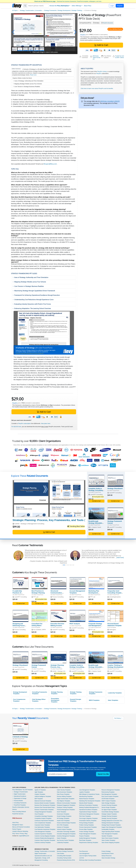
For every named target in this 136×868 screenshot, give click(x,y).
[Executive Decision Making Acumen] (59, 616)
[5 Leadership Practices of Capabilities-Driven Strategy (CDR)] (21, 583)
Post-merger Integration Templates (88, 818)
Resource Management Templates (111, 790)
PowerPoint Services (18, 814)
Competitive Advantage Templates (44, 816)
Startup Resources (106, 856)
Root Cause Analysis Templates (110, 796)
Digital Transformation (19, 794)
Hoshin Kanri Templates (63, 821)
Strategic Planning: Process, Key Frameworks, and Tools (57, 668)
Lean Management (84, 854)
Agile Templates (39, 792)
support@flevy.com (24, 836)
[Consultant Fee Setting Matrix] (40, 616)
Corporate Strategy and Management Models (95, 626)
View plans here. (46, 423)
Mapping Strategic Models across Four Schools (27, 84)
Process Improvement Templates (88, 827)
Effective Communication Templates (66, 803)
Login (112, 6)
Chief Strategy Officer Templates (39, 700)
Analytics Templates (40, 794)
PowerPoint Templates (19, 805)
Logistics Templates (85, 792)
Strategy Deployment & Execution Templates (113, 821)
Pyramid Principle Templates (76, 700)
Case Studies (60, 854)
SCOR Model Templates (108, 799)
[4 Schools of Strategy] (21, 729)
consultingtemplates (115, 597)
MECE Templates (94, 700)
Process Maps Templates (86, 829)
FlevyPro (83, 35)
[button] (13, 32)
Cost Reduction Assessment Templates (45, 829)
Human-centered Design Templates (66, 823)
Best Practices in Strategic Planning (38, 592)
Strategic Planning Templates (57, 693)
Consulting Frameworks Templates (40, 693)
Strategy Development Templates (20, 693)
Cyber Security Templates (64, 790)
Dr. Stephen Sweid (96, 527)
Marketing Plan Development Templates (90, 801)
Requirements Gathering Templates (89, 843)
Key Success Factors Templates (65, 840)
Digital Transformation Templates (66, 799)
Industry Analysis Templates (64, 829)
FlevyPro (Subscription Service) (21, 807)
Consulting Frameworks (19, 803)
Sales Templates (113, 700)
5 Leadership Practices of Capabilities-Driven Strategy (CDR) (19, 594)
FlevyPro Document (108, 23)
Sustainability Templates (108, 829)
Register (120, 6)
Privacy (22, 834)
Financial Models (18, 801)
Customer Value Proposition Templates (45, 840)
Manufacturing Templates (86, 796)
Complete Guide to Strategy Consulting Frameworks (96, 490)
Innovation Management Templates (66, 834)
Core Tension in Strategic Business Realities (26, 87)
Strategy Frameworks (50, 10)
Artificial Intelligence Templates (43, 796)
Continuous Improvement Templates (44, 821)
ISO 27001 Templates (63, 825)
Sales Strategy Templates (108, 803)
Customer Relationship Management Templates (45, 838)
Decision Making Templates (64, 796)
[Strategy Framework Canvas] (115, 514)
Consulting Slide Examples (64, 856)
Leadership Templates (115, 693)
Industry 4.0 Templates (63, 827)
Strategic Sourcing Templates (109, 818)
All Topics (15, 10)
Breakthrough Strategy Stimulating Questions (96, 523)
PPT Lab (36, 597)
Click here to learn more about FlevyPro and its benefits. (97, 88)
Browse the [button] (59, 6)
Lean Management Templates (87, 790)
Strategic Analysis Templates (109, 814)
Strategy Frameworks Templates (96, 693)
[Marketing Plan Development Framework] (96, 583)
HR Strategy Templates (63, 818)
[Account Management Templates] (77, 583)
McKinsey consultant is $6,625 (110, 101)
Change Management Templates (43, 812)
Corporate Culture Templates (42, 825)
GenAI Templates (62, 812)
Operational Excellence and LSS (43, 856)
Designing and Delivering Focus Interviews (19, 626)
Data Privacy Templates (63, 794)
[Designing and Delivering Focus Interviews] (21, 616)
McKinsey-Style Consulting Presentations (90, 860)
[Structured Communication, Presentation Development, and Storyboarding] (59, 583)
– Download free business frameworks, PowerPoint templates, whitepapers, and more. (68, 1)
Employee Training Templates (65, 807)
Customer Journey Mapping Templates (45, 836)
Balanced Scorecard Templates (43, 801)
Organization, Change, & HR (42, 858)
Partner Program (17, 829)
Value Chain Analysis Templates (110, 838)
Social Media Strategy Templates (110, 812)
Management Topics (18, 825)
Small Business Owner (108, 854)
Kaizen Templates (62, 838)
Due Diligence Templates (64, 801)
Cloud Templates (39, 814)
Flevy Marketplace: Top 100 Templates (22, 790)
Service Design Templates (108, 807)
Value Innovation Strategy (108, 858)
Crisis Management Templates (43, 832)
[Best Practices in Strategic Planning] (40, 583)
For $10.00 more (16, 427)
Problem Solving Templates (87, 825)
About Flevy (88, 6)
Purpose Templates (84, 836)
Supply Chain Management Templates (112, 827)
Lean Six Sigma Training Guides (88, 856)
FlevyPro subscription (24, 423)
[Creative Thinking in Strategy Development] (115, 658)
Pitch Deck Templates (85, 816)
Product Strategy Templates (87, 832)
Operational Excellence (19, 796)
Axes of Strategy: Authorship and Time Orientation (28, 81)
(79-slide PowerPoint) (61, 520)
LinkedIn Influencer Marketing (20, 831)
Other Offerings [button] (76, 6)
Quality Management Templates (88, 838)
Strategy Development (64, 10)
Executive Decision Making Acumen (57, 625)
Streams (15, 809)
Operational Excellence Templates (88, 810)
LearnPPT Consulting (96, 495)
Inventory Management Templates (66, 836)
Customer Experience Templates (43, 834)
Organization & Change (19, 798)
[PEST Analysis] (77, 616)
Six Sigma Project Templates (109, 810)
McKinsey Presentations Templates (89, 805)
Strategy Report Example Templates (111, 825)
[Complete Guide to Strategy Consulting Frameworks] (96, 481)
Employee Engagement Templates (66, 805)
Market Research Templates (87, 799)
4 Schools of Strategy (20, 737)
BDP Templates (39, 799)
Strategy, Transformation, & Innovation (31, 10)
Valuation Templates (107, 836)
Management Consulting (41, 860)
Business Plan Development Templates (45, 805)
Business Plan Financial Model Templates (45, 807)
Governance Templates (63, 814)
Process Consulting (58, 597)
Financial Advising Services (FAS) (66, 860)
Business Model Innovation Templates (45, 803)
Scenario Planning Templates (109, 805)
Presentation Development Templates (55, 700)
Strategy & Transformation (20, 792)
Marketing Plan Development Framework (94, 593)
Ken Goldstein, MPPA (40, 630)
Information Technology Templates (66, 832)
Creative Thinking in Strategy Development (115, 666)
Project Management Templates (88, 834)
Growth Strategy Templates (64, 816)
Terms (17, 834)
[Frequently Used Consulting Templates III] (115, 583)
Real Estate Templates (85, 840)
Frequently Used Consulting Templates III (115, 593)
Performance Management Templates (89, 814)
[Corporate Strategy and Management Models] (96, 616)
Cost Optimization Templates (42, 827)
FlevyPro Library (102, 71)
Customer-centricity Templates (43, 843)
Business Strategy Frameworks (65, 851)
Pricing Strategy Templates (86, 823)
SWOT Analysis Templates (109, 801)
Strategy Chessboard (115, 488)
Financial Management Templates (66, 810)
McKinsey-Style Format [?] (97, 58)
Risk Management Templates (109, 794)
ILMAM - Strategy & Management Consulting (29, 524)
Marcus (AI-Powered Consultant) (21, 827)
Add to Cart (101, 45)
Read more (33, 75)
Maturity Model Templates (86, 803)
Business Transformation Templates (44, 810)
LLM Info (82, 858)
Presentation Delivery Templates (88, 821)
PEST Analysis (75, 624)
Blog (26, 834)
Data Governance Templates (65, 792)
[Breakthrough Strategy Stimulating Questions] (96, 514)
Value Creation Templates (108, 840)
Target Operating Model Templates (111, 832)
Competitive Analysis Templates (43, 818)
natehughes (113, 630)
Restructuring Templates (108, 792)
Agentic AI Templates (40, 790)
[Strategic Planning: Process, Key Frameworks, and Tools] (49, 499)
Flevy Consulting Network (19, 812)
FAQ (13, 834)
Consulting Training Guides (64, 858)
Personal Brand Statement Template (114, 625)
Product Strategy (106, 851)
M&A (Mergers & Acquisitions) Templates (90, 794)
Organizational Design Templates (88, 812)
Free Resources (84, 851)
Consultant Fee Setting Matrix (37, 625)
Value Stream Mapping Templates (110, 843)
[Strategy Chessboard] (115, 481)
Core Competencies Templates (19, 700)
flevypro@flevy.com (50, 164)
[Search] (38, 6)
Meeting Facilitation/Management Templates (90, 807)
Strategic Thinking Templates (76, 693)
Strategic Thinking (77, 10)
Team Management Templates (110, 834)
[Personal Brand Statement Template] (115, 616)
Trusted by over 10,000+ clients (120, 57)
